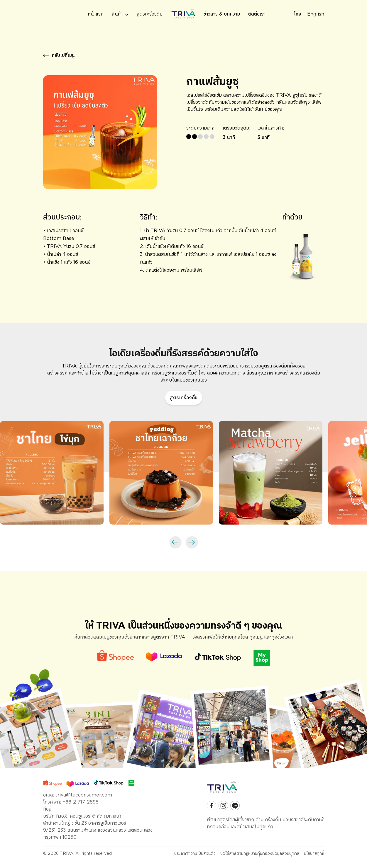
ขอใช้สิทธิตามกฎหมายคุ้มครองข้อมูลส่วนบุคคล (260, 853)
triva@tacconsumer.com (84, 795)
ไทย (298, 14)
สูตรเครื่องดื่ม (184, 398)
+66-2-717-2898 (81, 802)
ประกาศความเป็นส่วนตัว (195, 853)
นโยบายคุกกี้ (314, 853)
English (316, 14)
